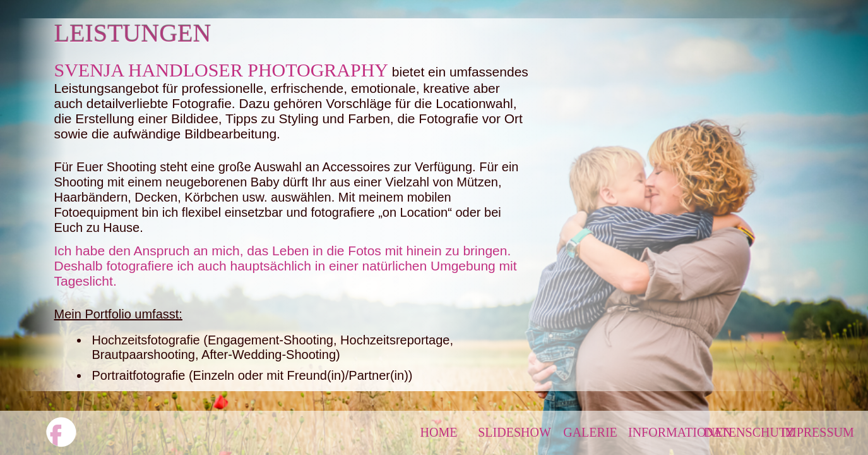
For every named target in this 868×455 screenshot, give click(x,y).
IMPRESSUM (817, 432)
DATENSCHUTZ (742, 432)
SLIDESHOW (514, 432)
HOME (439, 432)
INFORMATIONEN (666, 432)
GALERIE (590, 432)
